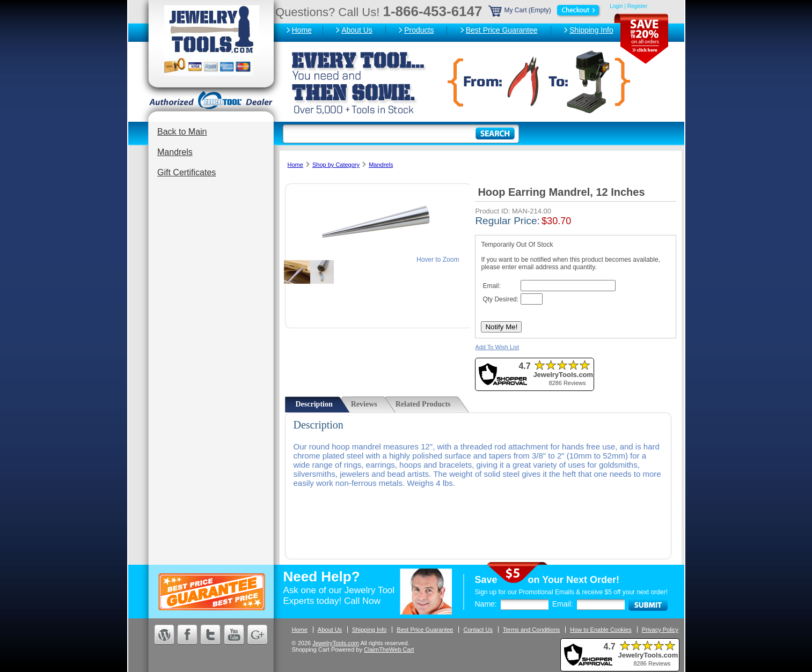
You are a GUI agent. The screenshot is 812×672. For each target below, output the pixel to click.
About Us (357, 30)
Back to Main (182, 132)
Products (419, 30)
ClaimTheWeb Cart (389, 649)
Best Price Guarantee (502, 30)
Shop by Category (336, 165)
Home (302, 30)
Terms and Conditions (531, 630)
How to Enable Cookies (601, 630)
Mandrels (175, 152)
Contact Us (478, 630)
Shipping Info (591, 30)
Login (616, 6)
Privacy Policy (660, 630)
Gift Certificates (186, 172)
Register (637, 6)
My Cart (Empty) (545, 10)
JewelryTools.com (336, 643)
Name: (486, 604)
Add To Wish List (497, 347)
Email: (563, 604)
